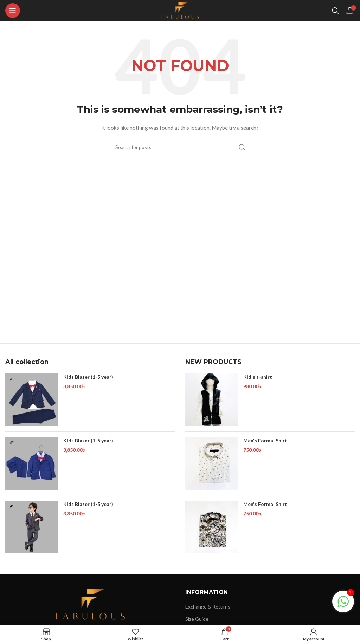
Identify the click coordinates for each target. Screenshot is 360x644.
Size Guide (197, 619)
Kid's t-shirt (258, 377)
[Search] (335, 11)
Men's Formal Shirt (265, 440)
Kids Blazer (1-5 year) (88, 377)
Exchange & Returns (208, 607)
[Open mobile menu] (13, 11)
